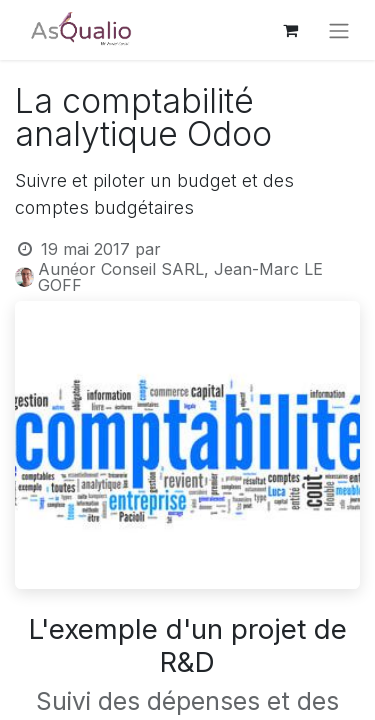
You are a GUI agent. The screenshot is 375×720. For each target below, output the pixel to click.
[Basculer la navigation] (339, 30)
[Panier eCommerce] (290, 30)
